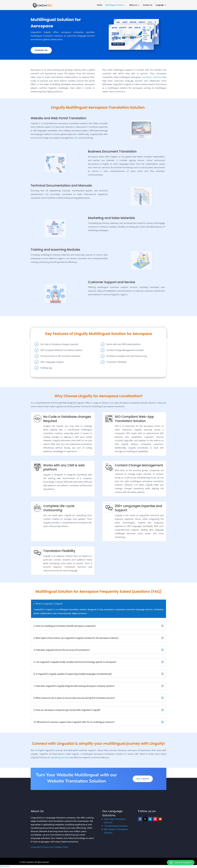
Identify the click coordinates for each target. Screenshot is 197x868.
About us (133, 5)
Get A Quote (143, 779)
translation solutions (152, 77)
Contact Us (148, 5)
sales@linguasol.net (59, 757)
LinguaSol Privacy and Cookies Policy (50, 847)
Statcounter (5, 866)
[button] (181, 862)
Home (100, 5)
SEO (76, 138)
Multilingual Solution (114, 5)
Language (160, 5)
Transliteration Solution (116, 826)
